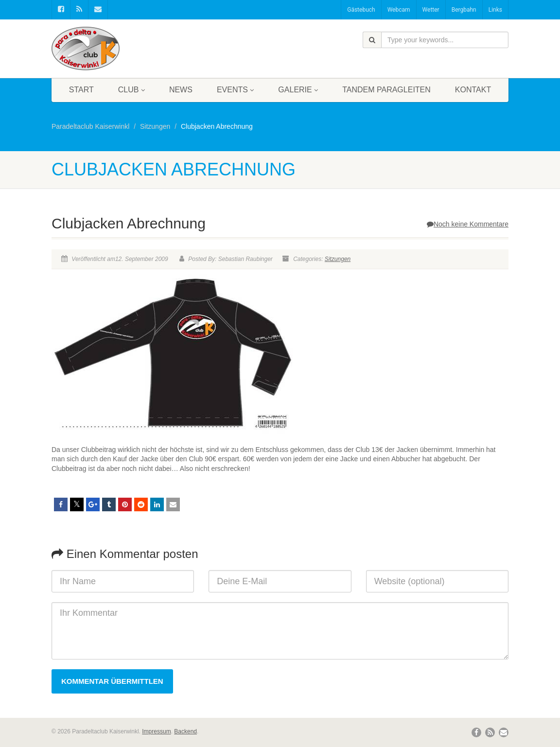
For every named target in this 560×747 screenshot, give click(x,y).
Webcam (399, 10)
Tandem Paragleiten (386, 90)
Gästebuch (361, 10)
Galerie (298, 90)
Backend (185, 731)
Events (235, 90)
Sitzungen (338, 259)
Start (81, 90)
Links (495, 10)
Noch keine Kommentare (468, 224)
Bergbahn (464, 10)
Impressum (156, 731)
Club (131, 90)
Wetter (431, 10)
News (181, 90)
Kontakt (473, 90)
